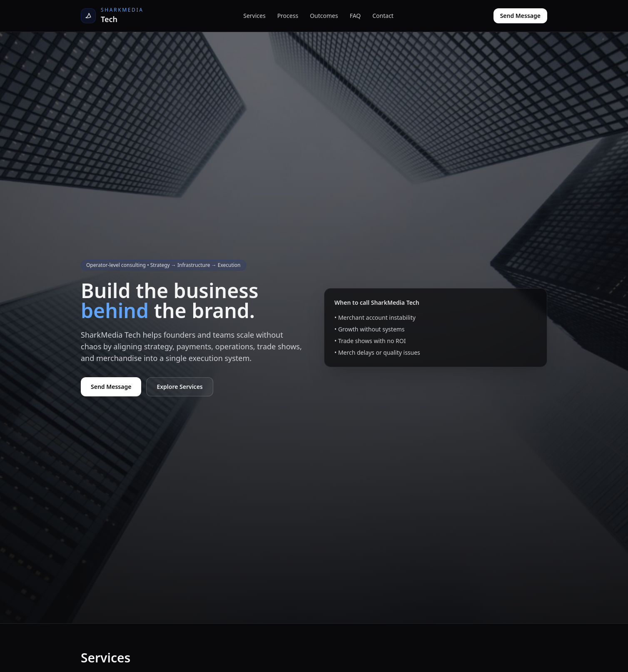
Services (254, 16)
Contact (383, 16)
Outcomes (324, 16)
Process (288, 16)
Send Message (520, 16)
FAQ (355, 16)
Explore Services (179, 387)
